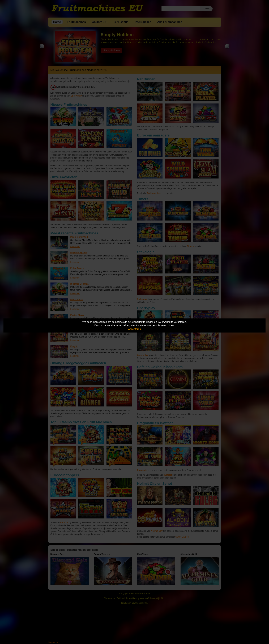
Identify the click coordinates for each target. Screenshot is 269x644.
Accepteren (134, 329)
